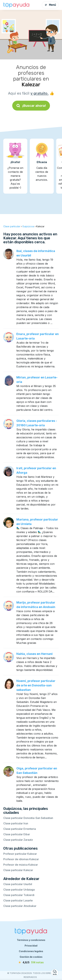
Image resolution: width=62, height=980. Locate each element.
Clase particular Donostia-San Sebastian (28, 818)
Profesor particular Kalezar (20, 854)
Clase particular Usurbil (18, 884)
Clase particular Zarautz (18, 840)
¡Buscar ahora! (31, 106)
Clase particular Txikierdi (19, 895)
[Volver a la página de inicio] (17, 5)
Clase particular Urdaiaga (19, 890)
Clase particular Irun (16, 823)
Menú (50, 5)
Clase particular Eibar (17, 834)
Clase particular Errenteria (20, 829)
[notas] (31, 962)
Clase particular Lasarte (18, 900)
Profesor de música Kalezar (21, 865)
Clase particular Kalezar (18, 870)
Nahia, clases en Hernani (34, 654)
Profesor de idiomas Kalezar (21, 859)
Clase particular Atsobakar (20, 906)
